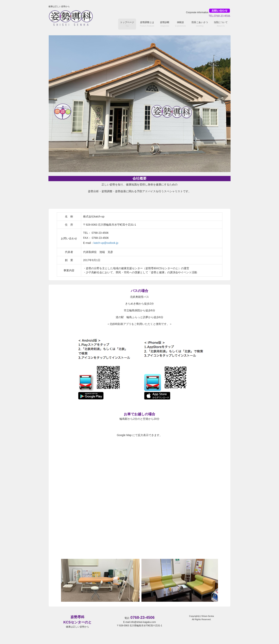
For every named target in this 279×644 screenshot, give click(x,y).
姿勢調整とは (147, 24)
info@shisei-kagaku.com (143, 622)
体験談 (180, 24)
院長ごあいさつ (200, 24)
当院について (221, 24)
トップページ (127, 24)
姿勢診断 (165, 24)
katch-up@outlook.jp (106, 243)
